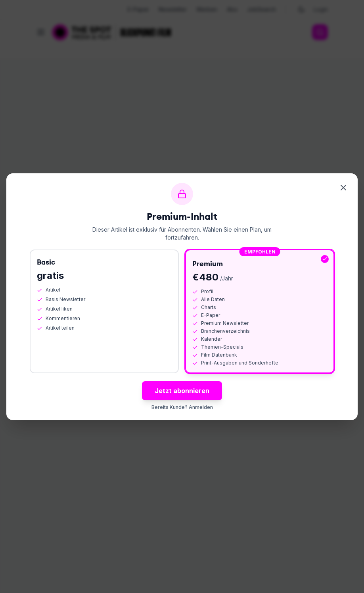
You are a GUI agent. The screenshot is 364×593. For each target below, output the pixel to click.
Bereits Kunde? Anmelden (182, 407)
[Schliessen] (343, 188)
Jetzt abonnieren (182, 391)
